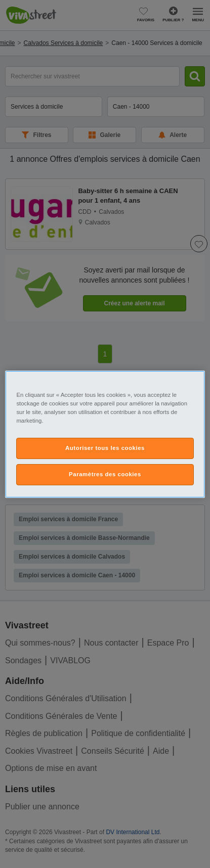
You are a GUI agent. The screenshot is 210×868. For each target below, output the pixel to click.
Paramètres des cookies (105, 474)
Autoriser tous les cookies (105, 448)
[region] (105, 434)
